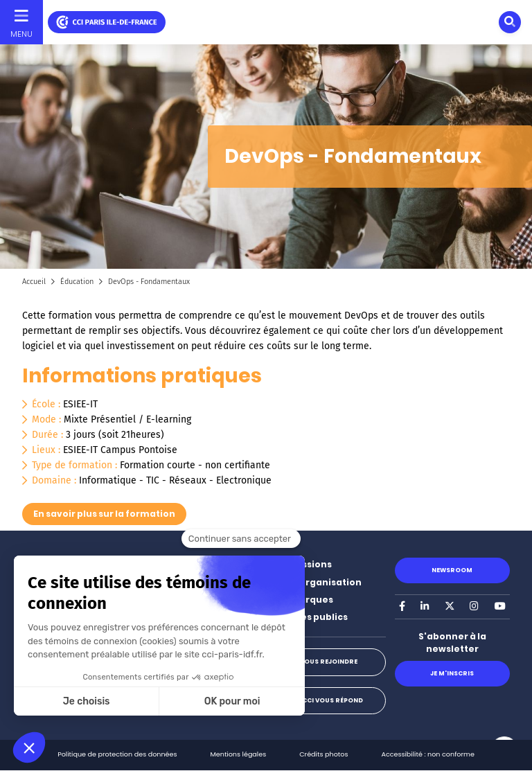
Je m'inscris (452, 673)
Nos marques (302, 600)
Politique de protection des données (117, 754)
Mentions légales (239, 754)
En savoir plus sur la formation (104, 514)
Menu (21, 34)
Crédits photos (323, 754)
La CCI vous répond (328, 700)
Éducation (77, 282)
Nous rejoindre (328, 662)
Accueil (34, 282)
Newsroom (452, 570)
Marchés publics (309, 617)
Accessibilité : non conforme (427, 754)
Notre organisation (316, 582)
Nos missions (301, 564)
